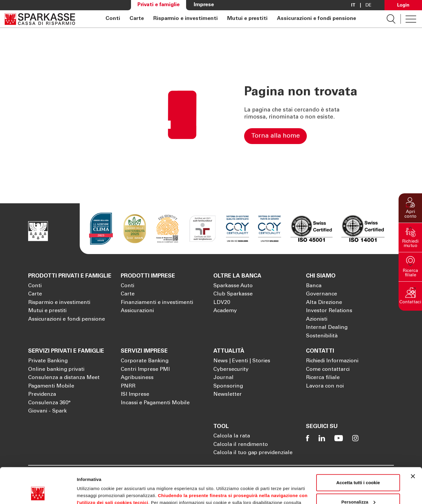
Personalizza (358, 468)
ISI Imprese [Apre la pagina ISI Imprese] (135, 395)
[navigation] (231, 19)
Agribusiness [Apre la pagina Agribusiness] (137, 378)
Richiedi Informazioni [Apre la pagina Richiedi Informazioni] (332, 361)
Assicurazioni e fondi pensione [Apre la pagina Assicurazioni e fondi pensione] (316, 19)
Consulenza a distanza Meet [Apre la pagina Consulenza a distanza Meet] (64, 378)
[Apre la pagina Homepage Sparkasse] (40, 19)
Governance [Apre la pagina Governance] (321, 294)
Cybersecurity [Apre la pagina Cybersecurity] (231, 370)
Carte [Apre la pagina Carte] (137, 19)
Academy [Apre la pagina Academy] (225, 311)
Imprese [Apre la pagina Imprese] (204, 5)
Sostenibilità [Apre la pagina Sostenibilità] (322, 336)
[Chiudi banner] (413, 443)
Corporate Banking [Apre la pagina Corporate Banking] (145, 361)
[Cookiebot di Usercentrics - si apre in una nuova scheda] (38, 493)
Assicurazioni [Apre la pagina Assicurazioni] (137, 311)
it (353, 5)
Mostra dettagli (93, 492)
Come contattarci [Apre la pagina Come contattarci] (328, 370)
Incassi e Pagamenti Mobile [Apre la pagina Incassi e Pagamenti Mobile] (155, 403)
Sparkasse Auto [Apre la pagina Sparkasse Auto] (233, 286)
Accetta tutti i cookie (358, 449)
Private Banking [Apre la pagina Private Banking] (48, 361)
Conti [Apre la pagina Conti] (113, 19)
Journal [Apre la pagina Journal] (223, 378)
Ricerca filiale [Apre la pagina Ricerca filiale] (323, 378)
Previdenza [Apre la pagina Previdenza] (42, 395)
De (369, 5)
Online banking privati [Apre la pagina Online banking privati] (56, 370)
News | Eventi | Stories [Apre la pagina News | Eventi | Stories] (242, 361)
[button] (410, 208)
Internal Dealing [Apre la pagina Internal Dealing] (327, 328)
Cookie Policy (97, 476)
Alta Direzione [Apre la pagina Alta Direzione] (324, 303)
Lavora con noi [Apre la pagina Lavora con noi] (325, 386)
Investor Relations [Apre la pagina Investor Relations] (329, 311)
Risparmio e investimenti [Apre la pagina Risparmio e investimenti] (186, 19)
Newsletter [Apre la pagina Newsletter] (228, 395)
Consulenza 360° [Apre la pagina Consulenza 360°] (49, 403)
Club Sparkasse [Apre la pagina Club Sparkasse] (233, 294)
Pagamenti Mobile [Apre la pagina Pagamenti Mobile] (51, 386)
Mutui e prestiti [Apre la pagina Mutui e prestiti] (247, 19)
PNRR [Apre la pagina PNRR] (128, 386)
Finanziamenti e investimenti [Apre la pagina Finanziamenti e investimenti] (157, 303)
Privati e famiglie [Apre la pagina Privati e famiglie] (159, 5)
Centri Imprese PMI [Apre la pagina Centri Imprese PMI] (145, 370)
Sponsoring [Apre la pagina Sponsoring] (228, 386)
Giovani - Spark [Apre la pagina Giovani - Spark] (47, 411)
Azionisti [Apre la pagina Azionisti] (317, 319)
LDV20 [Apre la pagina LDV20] (222, 303)
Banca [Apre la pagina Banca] (314, 286)
